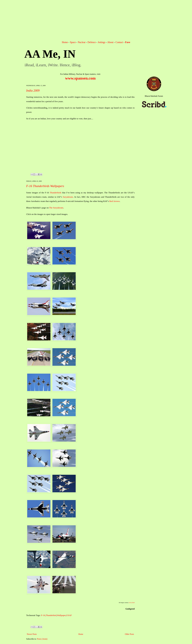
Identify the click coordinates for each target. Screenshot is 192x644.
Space (73, 42)
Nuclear (82, 42)
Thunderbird (51, 615)
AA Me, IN (50, 54)
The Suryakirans (56, 208)
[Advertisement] (96, 22)
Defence (92, 42)
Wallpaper (61, 615)
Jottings (102, 42)
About (110, 42)
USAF (69, 615)
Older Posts (129, 634)
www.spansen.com (80, 78)
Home (65, 42)
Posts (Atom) (42, 639)
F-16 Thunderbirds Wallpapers (45, 186)
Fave (128, 42)
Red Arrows (115, 201)
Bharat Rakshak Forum (154, 96)
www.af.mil (132, 603)
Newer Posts (32, 634)
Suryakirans (68, 197)
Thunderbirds (56, 193)
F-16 (43, 615)
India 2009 (33, 91)
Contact (119, 42)
